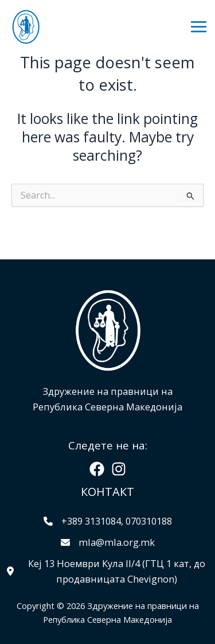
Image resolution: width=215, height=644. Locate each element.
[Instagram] (119, 469)
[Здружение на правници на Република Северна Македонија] (26, 27)
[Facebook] (97, 469)
